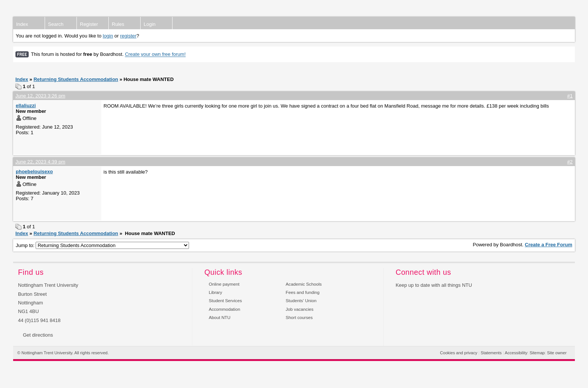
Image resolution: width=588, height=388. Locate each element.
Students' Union (301, 300)
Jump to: (102, 245)
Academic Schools (304, 284)
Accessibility (516, 353)
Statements (491, 353)
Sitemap (537, 353)
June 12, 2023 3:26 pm (40, 96)
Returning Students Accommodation (76, 79)
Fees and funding (303, 292)
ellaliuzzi (26, 106)
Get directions (38, 335)
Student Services (225, 300)
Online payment (224, 284)
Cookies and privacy (458, 353)
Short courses (299, 317)
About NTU (220, 317)
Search (56, 24)
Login (150, 24)
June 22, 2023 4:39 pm (40, 162)
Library (216, 292)
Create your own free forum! (155, 55)
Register (89, 24)
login (108, 36)
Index (22, 24)
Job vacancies (300, 309)
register (128, 36)
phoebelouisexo (34, 172)
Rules (118, 24)
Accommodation (225, 309)
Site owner (557, 353)
